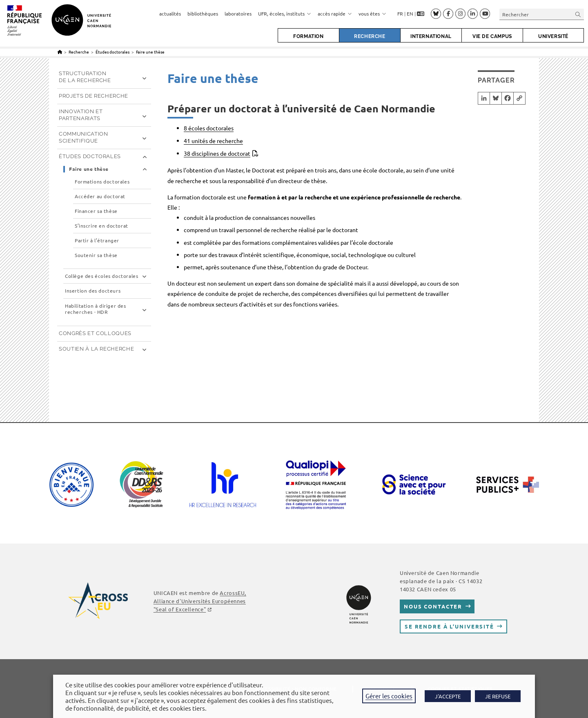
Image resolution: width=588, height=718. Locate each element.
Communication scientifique (83, 137)
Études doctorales (90, 156)
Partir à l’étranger (97, 240)
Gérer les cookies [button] (389, 696)
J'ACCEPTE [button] (448, 696)
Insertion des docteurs (93, 291)
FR (400, 13)
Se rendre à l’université (449, 626)
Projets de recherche (94, 96)
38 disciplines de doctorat (217, 153)
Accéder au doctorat (100, 196)
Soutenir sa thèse (96, 255)
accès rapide (335, 13)
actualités (170, 13)
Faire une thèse (150, 52)
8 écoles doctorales (209, 128)
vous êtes (372, 13)
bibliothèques (203, 13)
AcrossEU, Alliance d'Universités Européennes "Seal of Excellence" (200, 601)
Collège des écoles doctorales (101, 276)
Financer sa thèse (96, 211)
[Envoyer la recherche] (578, 14)
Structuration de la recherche (85, 77)
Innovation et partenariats (81, 115)
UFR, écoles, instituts (285, 13)
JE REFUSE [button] (498, 696)
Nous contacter (433, 606)
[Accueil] (60, 52)
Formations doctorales (102, 182)
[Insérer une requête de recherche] (542, 14)
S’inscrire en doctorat (101, 226)
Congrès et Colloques (95, 333)
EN (410, 13)
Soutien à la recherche (96, 349)
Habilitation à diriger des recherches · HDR (96, 309)
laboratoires (238, 13)
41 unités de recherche (213, 141)
